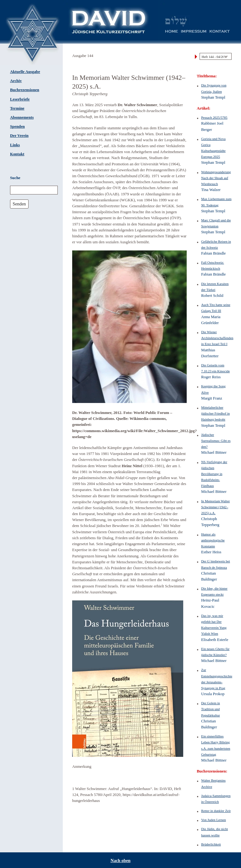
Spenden (17, 127)
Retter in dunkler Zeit (216, 811)
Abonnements (22, 117)
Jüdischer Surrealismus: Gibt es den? (216, 441)
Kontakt (17, 154)
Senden (19, 204)
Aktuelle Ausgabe (25, 72)
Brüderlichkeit (211, 844)
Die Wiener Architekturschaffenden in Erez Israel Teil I (217, 338)
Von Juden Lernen (214, 820)
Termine (17, 108)
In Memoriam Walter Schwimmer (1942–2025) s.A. (215, 507)
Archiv (16, 81)
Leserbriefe (20, 99)
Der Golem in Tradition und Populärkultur (211, 709)
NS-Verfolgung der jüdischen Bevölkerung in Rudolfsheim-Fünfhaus (214, 474)
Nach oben (120, 861)
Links (15, 145)
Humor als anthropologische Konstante (213, 540)
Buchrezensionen (25, 90)
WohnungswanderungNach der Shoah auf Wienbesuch (216, 178)
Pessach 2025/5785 (214, 117)
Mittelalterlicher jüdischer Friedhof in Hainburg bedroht (215, 413)
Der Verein (19, 136)
